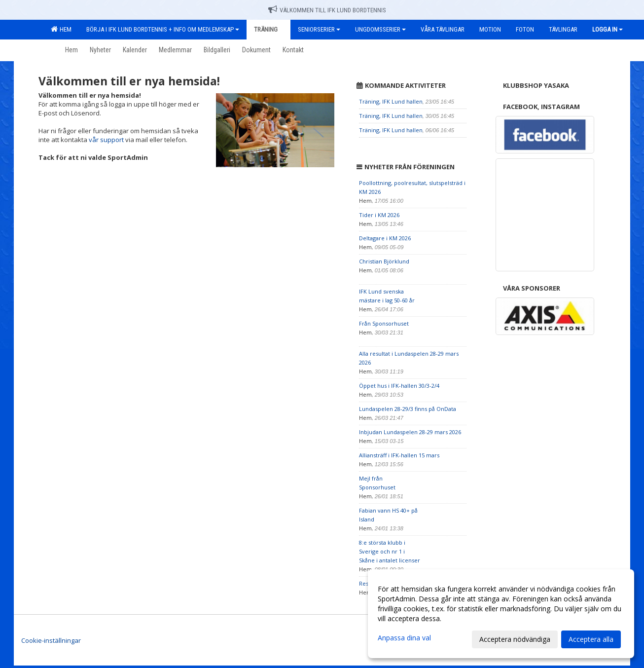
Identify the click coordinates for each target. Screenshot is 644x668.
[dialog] (501, 614)
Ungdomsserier (380, 29)
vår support (106, 140)
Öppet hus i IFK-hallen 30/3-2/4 (399, 386)
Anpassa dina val (404, 638)
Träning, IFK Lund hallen (391, 101)
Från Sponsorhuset (384, 323)
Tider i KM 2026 (379, 215)
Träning (268, 29)
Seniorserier (319, 29)
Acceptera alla (591, 639)
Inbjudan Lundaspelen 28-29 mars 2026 (410, 432)
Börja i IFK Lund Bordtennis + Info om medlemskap (163, 29)
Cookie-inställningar (51, 640)
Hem (61, 29)
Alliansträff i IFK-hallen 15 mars (399, 455)
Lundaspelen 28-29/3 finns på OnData (408, 409)
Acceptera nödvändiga (515, 639)
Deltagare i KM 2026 (385, 238)
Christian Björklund (384, 261)
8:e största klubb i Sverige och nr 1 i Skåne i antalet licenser (390, 551)
